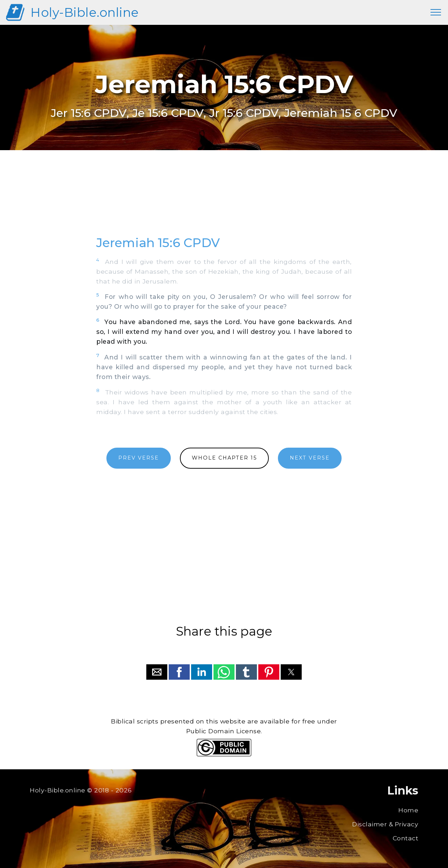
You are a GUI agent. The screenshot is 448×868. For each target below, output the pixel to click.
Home (408, 810)
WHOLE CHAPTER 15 (224, 458)
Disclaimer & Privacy (385, 824)
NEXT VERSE (310, 458)
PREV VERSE (139, 458)
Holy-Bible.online (85, 12)
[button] (157, 672)
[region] (224, 201)
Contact (406, 838)
